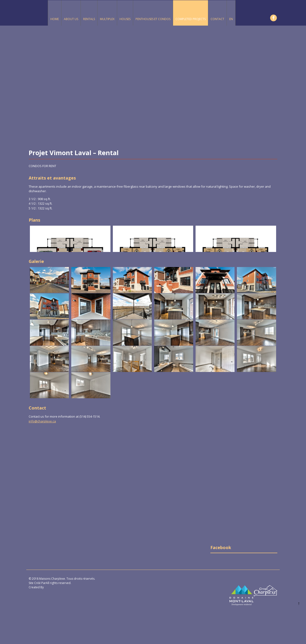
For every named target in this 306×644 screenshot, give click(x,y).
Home (55, 19)
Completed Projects (191, 19)
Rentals (89, 19)
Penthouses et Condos (153, 19)
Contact (217, 19)
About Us (71, 19)
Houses (125, 19)
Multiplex (107, 19)
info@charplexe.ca (42, 421)
